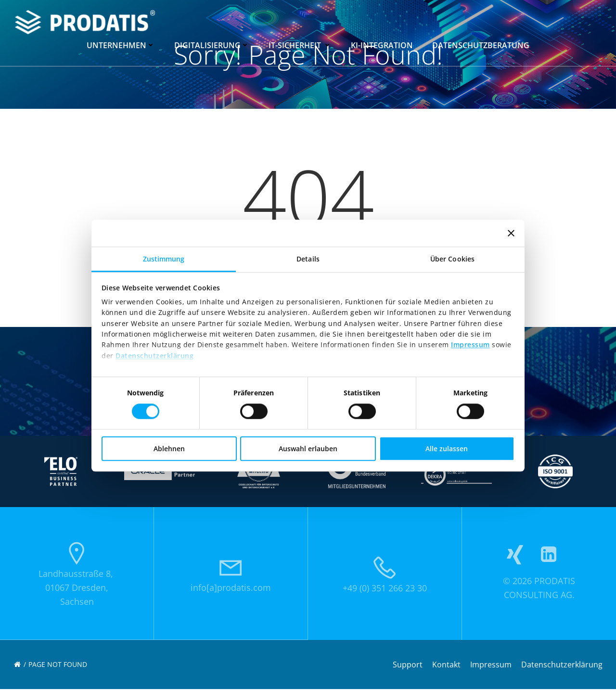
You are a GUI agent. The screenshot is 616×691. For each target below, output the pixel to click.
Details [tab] (308, 259)
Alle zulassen (447, 449)
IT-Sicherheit (300, 44)
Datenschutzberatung (481, 44)
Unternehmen (121, 44)
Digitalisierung (212, 44)
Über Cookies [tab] (452, 259)
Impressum (470, 345)
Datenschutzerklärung (154, 356)
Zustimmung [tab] (164, 259)
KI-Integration (382, 44)
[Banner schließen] (511, 233)
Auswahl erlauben (308, 449)
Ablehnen (169, 449)
